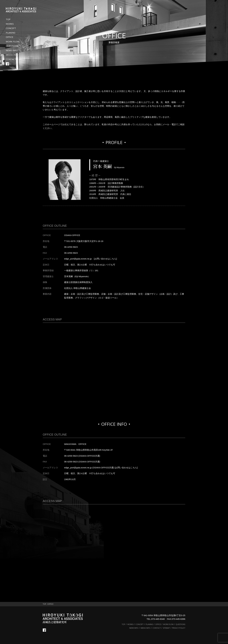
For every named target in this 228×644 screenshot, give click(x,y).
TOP (8, 19)
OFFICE (10, 37)
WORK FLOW (13, 41)
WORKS (10, 24)
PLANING (11, 33)
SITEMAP (166, 628)
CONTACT (11, 59)
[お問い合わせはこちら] (105, 259)
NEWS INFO (12, 50)
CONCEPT (11, 28)
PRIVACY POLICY (179, 628)
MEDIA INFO (12, 55)
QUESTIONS (12, 46)
